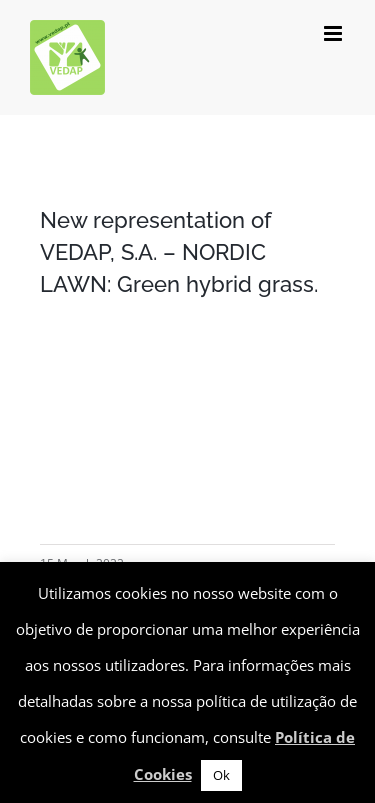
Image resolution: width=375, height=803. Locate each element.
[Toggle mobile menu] (334, 33)
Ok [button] (221, 775)
